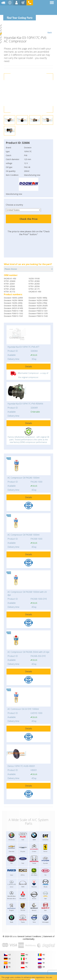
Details (29, 366)
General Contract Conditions (29, 936)
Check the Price (29, 219)
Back (50, 29)
